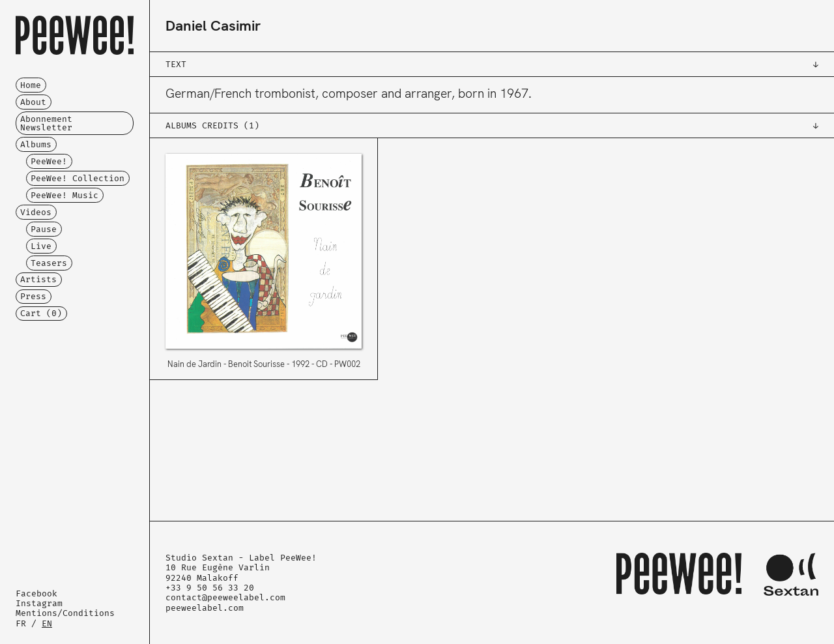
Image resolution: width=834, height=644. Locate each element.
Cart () (41, 313)
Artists (38, 279)
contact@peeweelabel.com (225, 597)
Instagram (39, 603)
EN (47, 623)
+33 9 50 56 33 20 (210, 588)
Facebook (36, 593)
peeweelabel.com (205, 608)
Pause (44, 229)
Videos (36, 212)
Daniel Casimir (213, 26)
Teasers (49, 263)
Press (33, 296)
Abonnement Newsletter (46, 123)
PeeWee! (49, 161)
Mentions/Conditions (65, 613)
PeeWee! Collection (78, 178)
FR (21, 623)
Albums (36, 144)
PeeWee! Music (65, 195)
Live (41, 246)
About (33, 102)
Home (31, 85)
